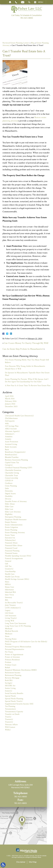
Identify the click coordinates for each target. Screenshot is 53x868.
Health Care (10, 574)
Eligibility (9, 514)
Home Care (10, 587)
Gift (7, 564)
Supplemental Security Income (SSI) (19, 704)
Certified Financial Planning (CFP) (19, 468)
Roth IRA (9, 680)
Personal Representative (15, 649)
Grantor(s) (9, 569)
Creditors (9, 483)
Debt (7, 488)
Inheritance (9, 590)
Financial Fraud (11, 548)
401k (7, 424)
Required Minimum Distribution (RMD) (21, 670)
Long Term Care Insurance (16, 623)
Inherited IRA (10, 592)
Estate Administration (14, 525)
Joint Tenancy (10, 605)
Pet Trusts (9, 652)
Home (10, 2)
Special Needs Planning (14, 699)
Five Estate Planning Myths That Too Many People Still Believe (27, 361)
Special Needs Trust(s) (14, 701)
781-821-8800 (26, 18)
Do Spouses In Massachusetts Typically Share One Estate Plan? (27, 374)
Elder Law (9, 509)
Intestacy (8, 597)
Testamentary (10, 709)
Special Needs (10, 696)
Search (29, 2)
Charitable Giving (12, 473)
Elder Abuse (10, 504)
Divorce (8, 499)
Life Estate (9, 613)
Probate (8, 662)
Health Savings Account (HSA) (17, 579)
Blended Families (12, 457)
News (7, 636)
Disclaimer (21, 862)
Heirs (7, 582)
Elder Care (9, 507)
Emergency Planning (13, 517)
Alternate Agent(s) (12, 431)
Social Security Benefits (14, 693)
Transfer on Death (12, 714)
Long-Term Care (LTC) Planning (18, 626)
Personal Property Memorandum (18, 647)
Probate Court (11, 665)
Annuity (8, 439)
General (8, 561)
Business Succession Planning (16, 460)
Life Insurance (11, 616)
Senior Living (10, 688)
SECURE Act (10, 686)
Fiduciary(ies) (10, 540)
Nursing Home (11, 639)
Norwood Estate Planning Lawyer (16, 43)
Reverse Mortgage (12, 678)
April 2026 (9, 396)
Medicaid (9, 629)
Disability (9, 496)
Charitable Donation (13, 470)
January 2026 (10, 404)
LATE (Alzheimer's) (13, 608)
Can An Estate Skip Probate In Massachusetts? (23, 349)
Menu (41, 2)
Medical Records (12, 631)
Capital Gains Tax (12, 463)
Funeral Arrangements (14, 558)
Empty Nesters (11, 522)
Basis (7, 450)
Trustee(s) (9, 719)
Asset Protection (12, 442)
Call (16, 2)
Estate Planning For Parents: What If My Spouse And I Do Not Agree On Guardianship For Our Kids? (27, 380)
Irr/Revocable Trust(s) (14, 603)
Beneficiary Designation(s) (15, 452)
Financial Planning (12, 551)
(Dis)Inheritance (11, 418)
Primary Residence (12, 660)
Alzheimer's (10, 434)
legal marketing (18, 857)
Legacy (8, 610)
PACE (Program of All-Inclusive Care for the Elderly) (26, 642)
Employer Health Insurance (16, 520)
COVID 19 (9, 481)
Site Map (33, 862)
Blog (33, 43)
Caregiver (9, 465)
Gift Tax (8, 566)
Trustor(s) (9, 722)
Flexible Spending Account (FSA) (18, 556)
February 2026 (11, 401)
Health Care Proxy (12, 577)
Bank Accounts (11, 447)
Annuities (9, 437)
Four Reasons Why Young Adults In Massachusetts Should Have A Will (25, 367)
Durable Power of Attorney (16, 501)
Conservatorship (12, 478)
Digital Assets (10, 494)
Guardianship (10, 571)
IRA (7, 600)
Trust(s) (8, 717)
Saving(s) (9, 683)
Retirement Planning (13, 675)
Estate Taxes (10, 535)
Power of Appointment (14, 655)
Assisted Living (11, 444)
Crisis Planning (11, 486)
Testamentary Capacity (14, 712)
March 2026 (10, 399)
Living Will (10, 621)
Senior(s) (9, 691)
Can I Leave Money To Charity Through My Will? (26, 343)
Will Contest (10, 727)
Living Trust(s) (11, 618)
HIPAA (8, 584)
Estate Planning (11, 530)
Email (23, 2)
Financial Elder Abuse (14, 545)
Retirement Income (13, 673)
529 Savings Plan (12, 426)
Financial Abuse (11, 543)
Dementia (9, 491)
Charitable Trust (11, 475)
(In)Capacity (10, 421)
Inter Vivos (9, 595)
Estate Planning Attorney (15, 533)
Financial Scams (11, 553)
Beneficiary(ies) (11, 455)
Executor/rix (10, 538)
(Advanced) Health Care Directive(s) (19, 416)
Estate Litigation (11, 527)
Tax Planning (10, 706)
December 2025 (11, 406)
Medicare (9, 634)
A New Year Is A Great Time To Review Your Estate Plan (28, 386)
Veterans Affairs (11, 725)
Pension (8, 644)
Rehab (7, 668)
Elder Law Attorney (13, 512)
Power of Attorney (12, 657)
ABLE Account (11, 429)
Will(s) (8, 730)
